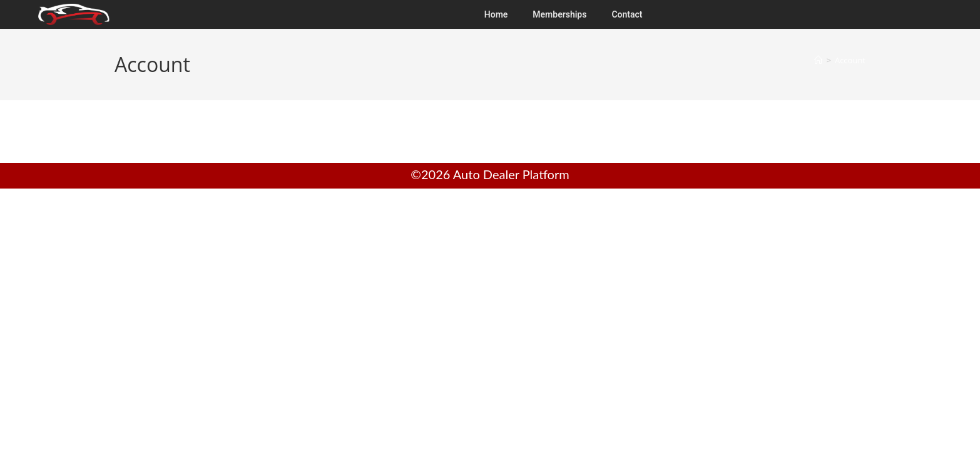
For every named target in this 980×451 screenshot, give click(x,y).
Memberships (559, 14)
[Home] (818, 60)
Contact (627, 14)
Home (496, 14)
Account (850, 60)
